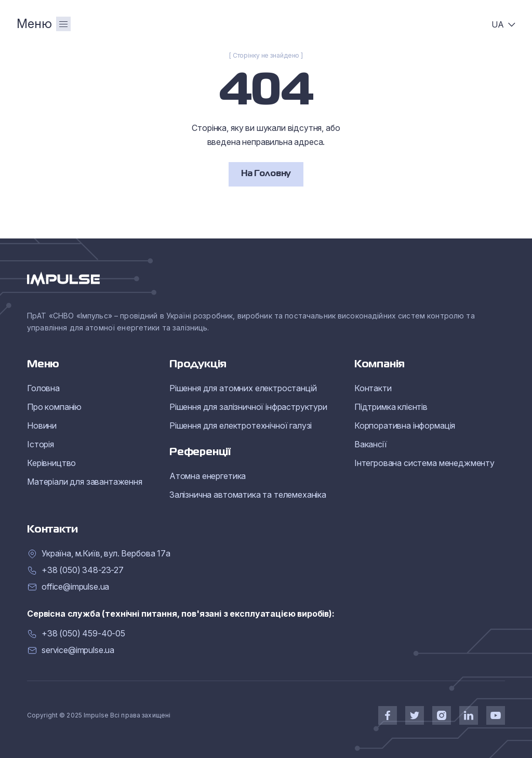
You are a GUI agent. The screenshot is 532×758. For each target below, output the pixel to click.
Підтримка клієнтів (391, 407)
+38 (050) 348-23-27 (83, 570)
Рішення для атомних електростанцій (243, 388)
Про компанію (54, 407)
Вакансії (371, 444)
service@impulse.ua (78, 650)
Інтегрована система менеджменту (424, 463)
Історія (41, 444)
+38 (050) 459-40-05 (83, 634)
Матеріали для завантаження (85, 482)
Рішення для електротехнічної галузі (241, 425)
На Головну (266, 174)
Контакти (373, 388)
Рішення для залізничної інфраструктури (248, 407)
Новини (42, 425)
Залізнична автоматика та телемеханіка (248, 495)
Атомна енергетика (208, 476)
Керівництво (51, 463)
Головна (43, 388)
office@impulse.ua (75, 587)
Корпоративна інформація (405, 425)
